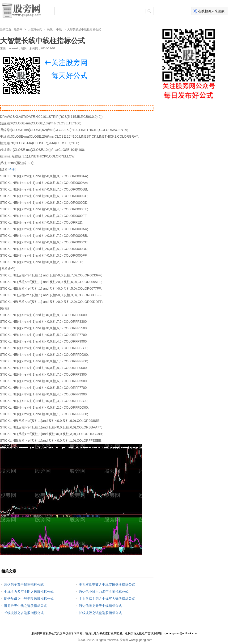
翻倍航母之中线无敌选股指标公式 (29, 599)
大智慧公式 (35, 30)
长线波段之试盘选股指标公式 (100, 613)
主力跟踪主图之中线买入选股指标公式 (107, 599)
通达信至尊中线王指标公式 (24, 585)
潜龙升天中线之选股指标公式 (25, 606)
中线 (59, 30)
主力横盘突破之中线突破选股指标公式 (107, 585)
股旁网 (18, 30)
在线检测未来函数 (211, 11)
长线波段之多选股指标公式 (24, 613)
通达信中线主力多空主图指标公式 (104, 592)
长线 (50, 30)
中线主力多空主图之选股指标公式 (29, 592)
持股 (12, 169)
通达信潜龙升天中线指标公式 (100, 606)
